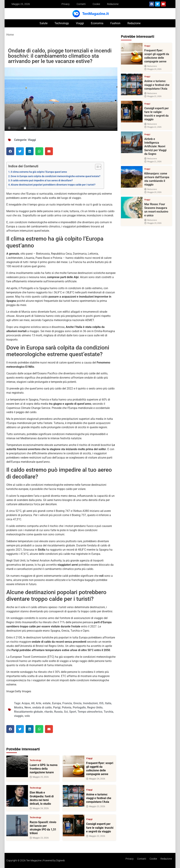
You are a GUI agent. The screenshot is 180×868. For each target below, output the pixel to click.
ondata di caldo (42, 707)
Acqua (26, 703)
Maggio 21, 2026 (153, 162)
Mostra (19, 707)
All (33, 703)
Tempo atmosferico (90, 712)
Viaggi (80, 23)
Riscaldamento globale (28, 712)
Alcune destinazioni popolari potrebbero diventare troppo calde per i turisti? (53, 185)
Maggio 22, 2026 (96, 836)
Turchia (108, 712)
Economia (97, 23)
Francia (67, 703)
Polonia (67, 707)
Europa (57, 703)
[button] (10, 151)
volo (27, 716)
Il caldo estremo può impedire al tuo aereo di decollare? (42, 181)
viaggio (19, 716)
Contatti (81, 4)
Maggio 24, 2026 (96, 779)
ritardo (49, 712)
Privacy (66, 4)
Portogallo (79, 707)
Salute (44, 23)
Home (10, 35)
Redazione (113, 4)
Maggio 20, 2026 (153, 192)
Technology (62, 23)
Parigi (57, 707)
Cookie (96, 4)
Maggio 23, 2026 (96, 806)
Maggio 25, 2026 (39, 777)
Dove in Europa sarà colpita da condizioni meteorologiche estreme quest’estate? (56, 176)
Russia (58, 712)
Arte (39, 703)
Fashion (115, 23)
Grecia (77, 703)
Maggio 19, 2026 (153, 223)
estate (47, 703)
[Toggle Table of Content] (96, 167)
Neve (28, 707)
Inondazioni (90, 703)
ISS (101, 703)
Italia (108, 703)
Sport (73, 712)
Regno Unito (95, 707)
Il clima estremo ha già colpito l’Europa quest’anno (39, 172)
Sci (66, 712)
